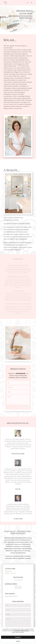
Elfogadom (18, 637)
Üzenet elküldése (25, 405)
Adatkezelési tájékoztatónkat (21, 631)
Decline (18, 641)
